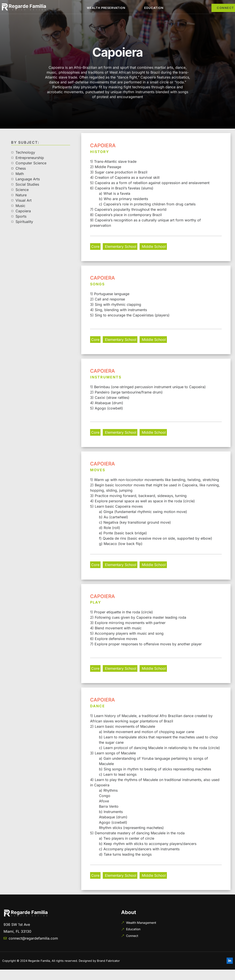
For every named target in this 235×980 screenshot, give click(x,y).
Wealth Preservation (106, 8)
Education (154, 8)
